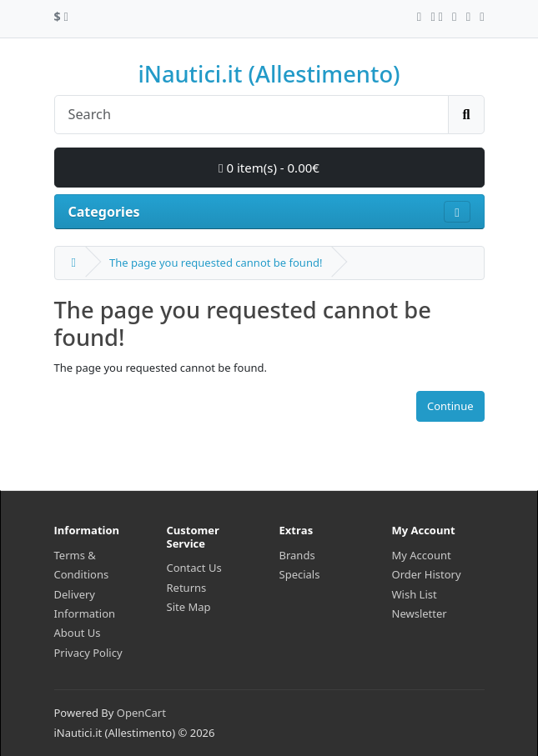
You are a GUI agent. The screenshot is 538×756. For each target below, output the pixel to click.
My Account (422, 555)
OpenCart (141, 713)
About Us (78, 633)
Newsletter (420, 613)
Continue (450, 406)
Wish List (415, 594)
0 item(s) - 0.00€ (269, 168)
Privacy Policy (88, 653)
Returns (187, 588)
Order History (427, 574)
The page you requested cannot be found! (216, 263)
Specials (300, 574)
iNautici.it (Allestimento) (269, 74)
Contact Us (194, 568)
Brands (297, 555)
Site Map (189, 607)
